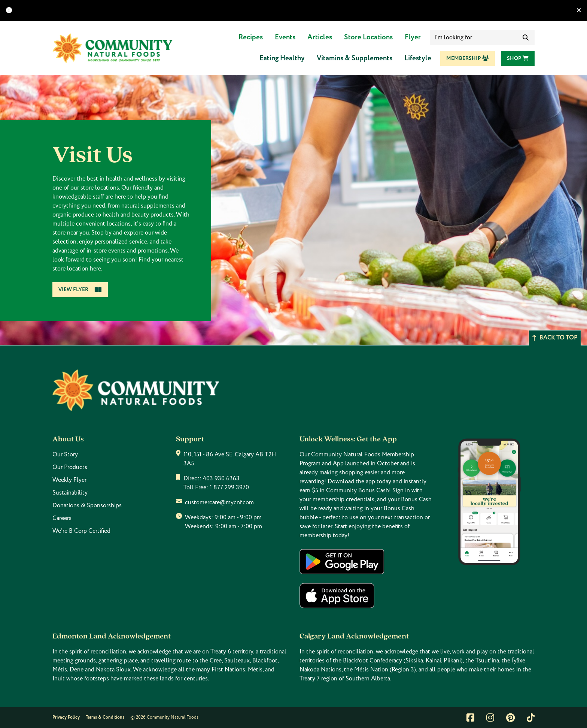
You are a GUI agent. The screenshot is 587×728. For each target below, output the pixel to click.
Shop (518, 58)
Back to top (555, 338)
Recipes (251, 37)
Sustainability (70, 493)
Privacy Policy (66, 717)
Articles (320, 37)
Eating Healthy (282, 58)
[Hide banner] (579, 10)
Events (285, 37)
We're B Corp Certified (81, 531)
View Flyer (80, 290)
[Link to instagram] (490, 718)
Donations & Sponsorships (87, 505)
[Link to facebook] (470, 718)
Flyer (413, 37)
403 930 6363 (221, 478)
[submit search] (526, 37)
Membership (468, 58)
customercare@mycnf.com (219, 502)
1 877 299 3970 (229, 487)
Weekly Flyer (69, 480)
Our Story (65, 454)
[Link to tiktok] (531, 718)
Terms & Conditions (105, 717)
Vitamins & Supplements (355, 58)
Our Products (70, 467)
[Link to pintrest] (510, 718)
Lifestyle (418, 58)
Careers (62, 518)
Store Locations (368, 37)
